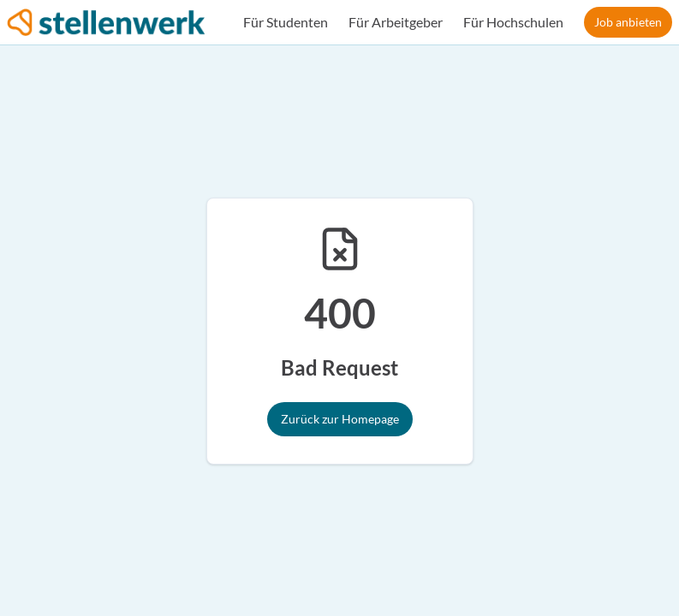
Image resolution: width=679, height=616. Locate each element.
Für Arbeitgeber (396, 22)
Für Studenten (286, 22)
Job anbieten (628, 22)
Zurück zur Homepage (340, 419)
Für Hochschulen (513, 22)
